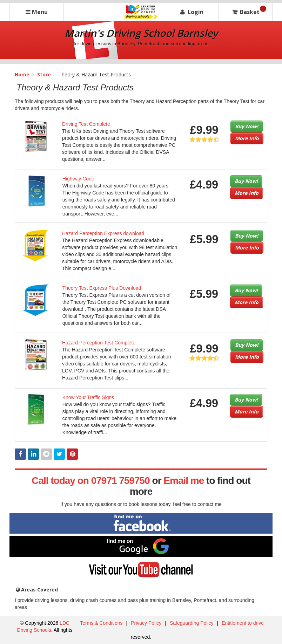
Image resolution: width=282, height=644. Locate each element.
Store (44, 74)
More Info (247, 138)
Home (22, 74)
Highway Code (78, 179)
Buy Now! (247, 126)
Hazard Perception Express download (103, 233)
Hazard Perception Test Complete (99, 343)
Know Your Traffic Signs (88, 397)
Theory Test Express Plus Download (102, 288)
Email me (184, 481)
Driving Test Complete (86, 124)
